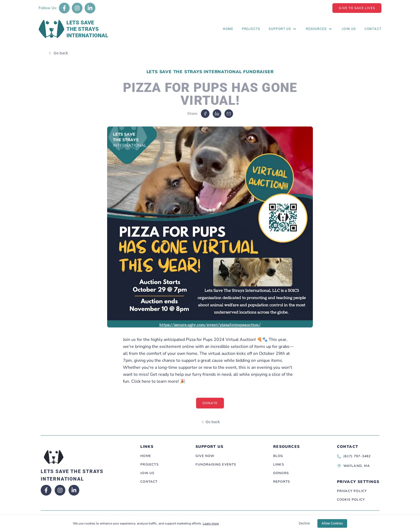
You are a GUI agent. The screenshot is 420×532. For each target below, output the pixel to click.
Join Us (349, 29)
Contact (373, 29)
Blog (278, 456)
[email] (229, 114)
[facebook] (205, 114)
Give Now (205, 456)
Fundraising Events (216, 464)
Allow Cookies (332, 523)
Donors (281, 473)
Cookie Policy (351, 500)
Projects (251, 29)
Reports (282, 482)
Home (228, 29)
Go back (61, 53)
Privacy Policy (352, 491)
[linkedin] (217, 114)
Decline (304, 523)
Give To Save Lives (357, 8)
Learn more (211, 523)
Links (279, 464)
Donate (210, 403)
